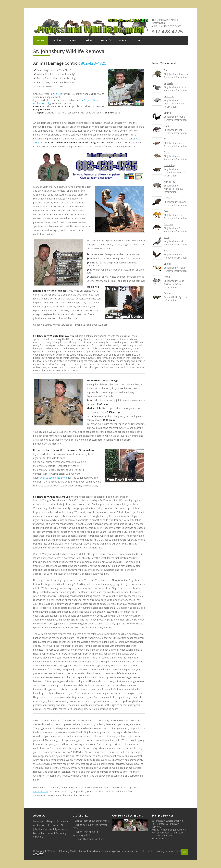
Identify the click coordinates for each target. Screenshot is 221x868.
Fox (166, 211)
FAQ (140, 40)
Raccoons (169, 70)
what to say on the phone (54, 478)
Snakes (168, 264)
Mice (166, 139)
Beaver (168, 198)
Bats (166, 251)
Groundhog (170, 165)
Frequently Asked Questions (90, 839)
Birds (167, 237)
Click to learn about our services (92, 821)
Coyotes (168, 224)
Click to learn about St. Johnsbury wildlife (86, 833)
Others (168, 293)
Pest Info (106, 40)
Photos (74, 40)
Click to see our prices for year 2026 (90, 826)
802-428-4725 (167, 31)
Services (57, 40)
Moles (167, 152)
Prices (89, 40)
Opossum (169, 96)
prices (59, 94)
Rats (166, 126)
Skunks (168, 113)
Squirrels (168, 83)
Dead (167, 277)
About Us (124, 40)
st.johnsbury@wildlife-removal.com (165, 21)
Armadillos (170, 182)
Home (41, 40)
